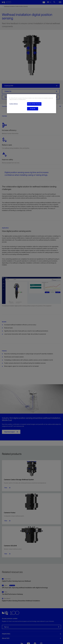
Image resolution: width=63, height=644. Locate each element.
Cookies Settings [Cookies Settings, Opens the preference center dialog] (14, 104)
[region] (31, 104)
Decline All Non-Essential (34, 104)
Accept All (33, 109)
